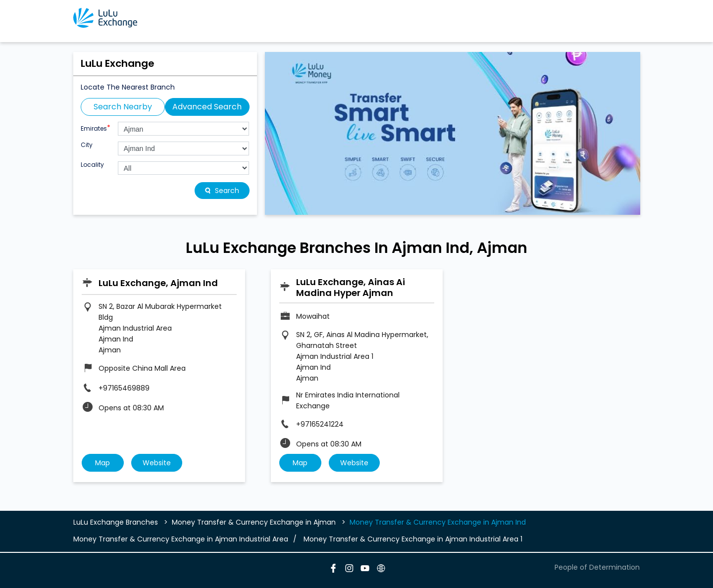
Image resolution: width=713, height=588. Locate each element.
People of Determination (597, 567)
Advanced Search (207, 107)
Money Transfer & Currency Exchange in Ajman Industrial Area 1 (413, 539)
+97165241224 (320, 424)
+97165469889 (124, 388)
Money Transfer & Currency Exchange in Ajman (254, 522)
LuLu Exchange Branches (117, 522)
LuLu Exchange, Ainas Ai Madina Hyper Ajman (351, 287)
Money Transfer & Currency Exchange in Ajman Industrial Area (181, 539)
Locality (92, 165)
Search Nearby (123, 107)
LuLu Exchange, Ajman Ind (158, 283)
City (87, 145)
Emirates (96, 127)
